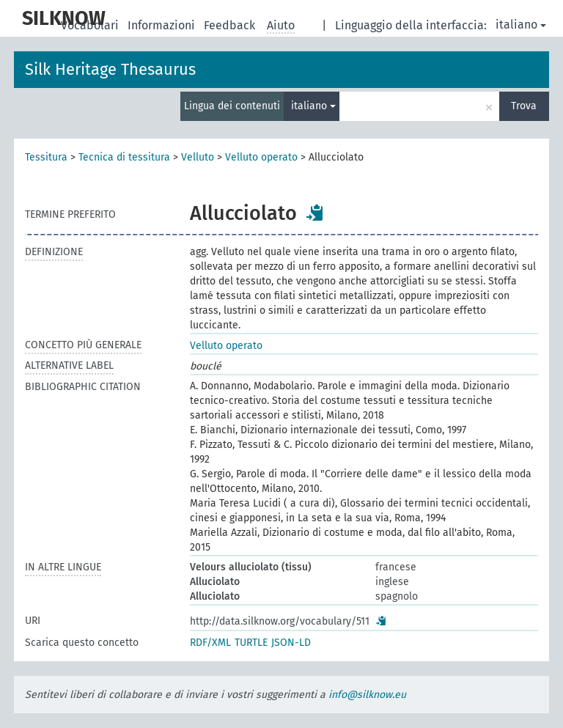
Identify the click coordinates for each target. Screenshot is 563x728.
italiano (521, 25)
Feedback (231, 25)
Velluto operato (261, 157)
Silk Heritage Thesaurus (110, 69)
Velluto (198, 157)
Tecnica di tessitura (124, 157)
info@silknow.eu (367, 695)
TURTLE (251, 643)
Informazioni (163, 25)
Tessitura (46, 157)
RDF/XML (210, 643)
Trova (524, 106)
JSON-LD (291, 643)
